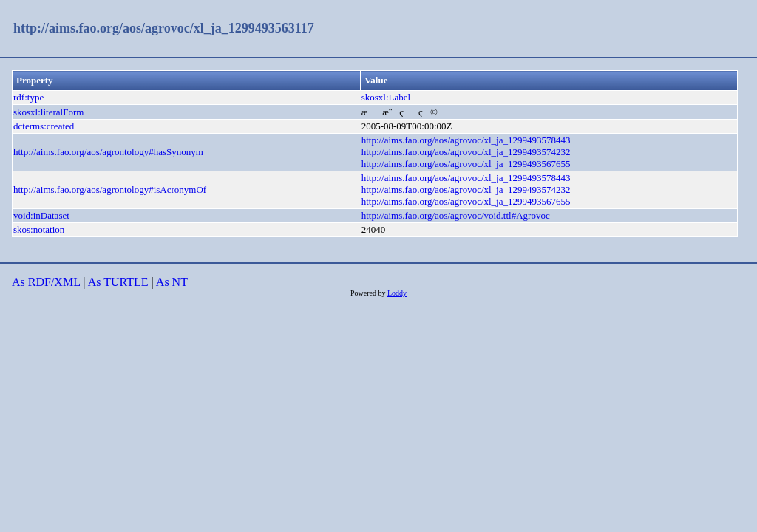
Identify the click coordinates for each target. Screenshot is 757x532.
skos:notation (39, 229)
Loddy (397, 293)
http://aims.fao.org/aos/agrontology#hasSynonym (108, 152)
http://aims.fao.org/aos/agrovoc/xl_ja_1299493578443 (466, 140)
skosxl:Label (386, 97)
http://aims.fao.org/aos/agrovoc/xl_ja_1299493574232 (466, 152)
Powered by (369, 293)
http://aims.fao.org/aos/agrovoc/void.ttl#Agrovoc (456, 215)
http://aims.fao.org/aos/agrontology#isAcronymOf (110, 190)
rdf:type (28, 97)
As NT (172, 282)
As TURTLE (118, 282)
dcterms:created (44, 126)
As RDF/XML (46, 282)
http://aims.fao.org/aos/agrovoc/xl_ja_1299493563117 (164, 28)
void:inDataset (41, 215)
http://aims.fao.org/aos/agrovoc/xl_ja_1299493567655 (466, 164)
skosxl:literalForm (48, 112)
